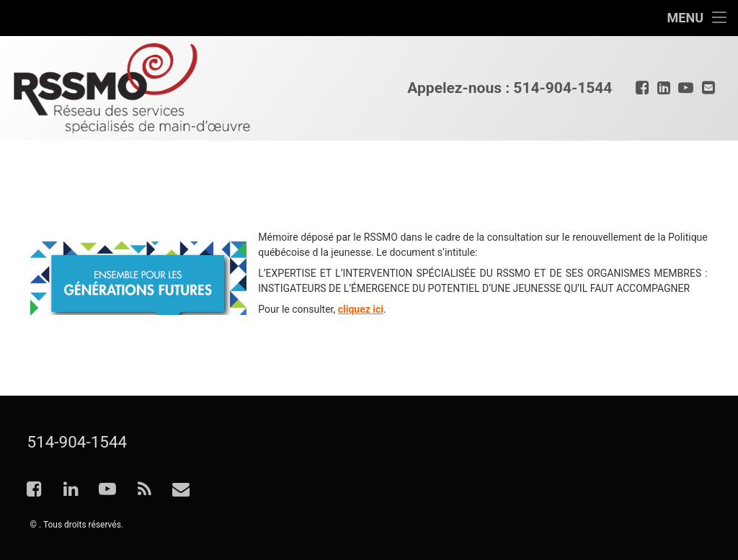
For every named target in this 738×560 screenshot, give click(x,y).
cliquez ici (361, 309)
